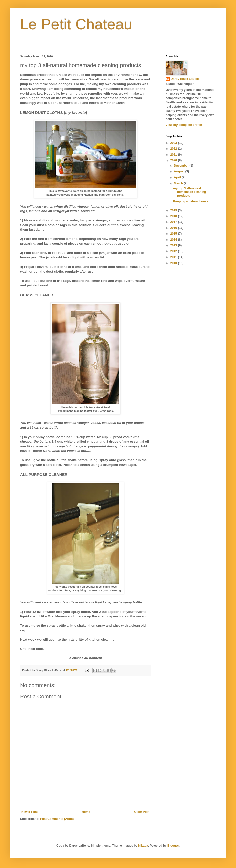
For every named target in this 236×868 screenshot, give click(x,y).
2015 (174, 234)
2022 (174, 149)
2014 (174, 240)
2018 (174, 216)
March (179, 183)
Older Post (142, 812)
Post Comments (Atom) (57, 819)
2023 (174, 143)
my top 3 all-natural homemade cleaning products (190, 192)
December (182, 166)
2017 (174, 222)
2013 (174, 245)
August (180, 171)
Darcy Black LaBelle (185, 79)
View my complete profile (184, 125)
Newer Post (29, 812)
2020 (174, 160)
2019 (174, 210)
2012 (174, 251)
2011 (174, 257)
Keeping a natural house (191, 201)
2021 (174, 155)
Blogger (173, 846)
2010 (174, 263)
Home (86, 812)
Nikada (143, 846)
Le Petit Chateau (76, 24)
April (178, 177)
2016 (174, 228)
